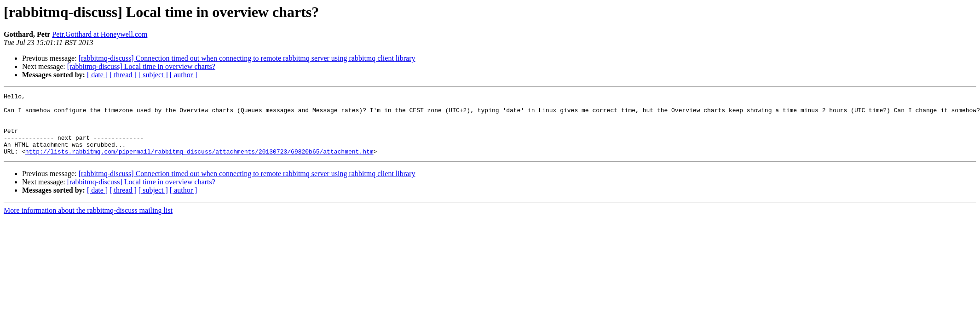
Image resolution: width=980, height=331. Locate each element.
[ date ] (97, 75)
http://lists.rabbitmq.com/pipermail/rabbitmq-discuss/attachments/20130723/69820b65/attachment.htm (199, 164)
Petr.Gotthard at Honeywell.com (100, 34)
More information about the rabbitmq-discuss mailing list (88, 223)
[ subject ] (153, 75)
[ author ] (184, 75)
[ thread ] (123, 75)
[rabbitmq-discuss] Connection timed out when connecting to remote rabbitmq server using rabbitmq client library (247, 58)
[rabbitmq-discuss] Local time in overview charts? (141, 66)
